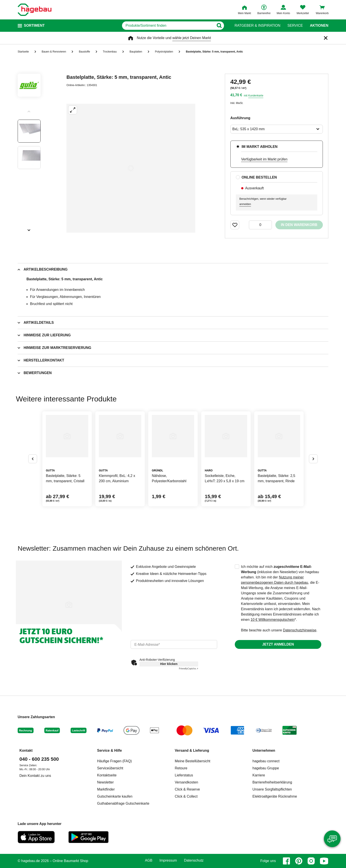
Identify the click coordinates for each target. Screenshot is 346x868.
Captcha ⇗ (189, 669)
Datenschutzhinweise (300, 630)
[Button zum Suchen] (219, 26)
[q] (168, 26)
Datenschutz (194, 860)
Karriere (259, 775)
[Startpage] (35, 10)
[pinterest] (299, 861)
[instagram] (311, 861)
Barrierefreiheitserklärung (272, 782)
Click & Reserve (187, 789)
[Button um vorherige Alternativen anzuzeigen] (33, 459)
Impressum (168, 860)
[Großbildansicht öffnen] (131, 168)
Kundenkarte (256, 96)
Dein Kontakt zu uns (35, 776)
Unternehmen (264, 750)
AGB (149, 860)
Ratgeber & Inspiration (257, 26)
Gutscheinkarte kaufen (115, 796)
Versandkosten (186, 782)
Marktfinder (106, 789)
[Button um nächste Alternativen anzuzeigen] (313, 459)
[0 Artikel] (260, 225)
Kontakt (26, 750)
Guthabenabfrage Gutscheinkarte (123, 803)
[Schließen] (326, 38)
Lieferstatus (184, 775)
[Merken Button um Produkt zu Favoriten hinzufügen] (235, 225)
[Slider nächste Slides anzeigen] (29, 229)
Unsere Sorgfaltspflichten (272, 789)
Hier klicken (169, 664)
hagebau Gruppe (266, 768)
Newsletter (105, 782)
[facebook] (286, 861)
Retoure (181, 768)
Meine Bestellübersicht (193, 761)
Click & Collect (186, 796)
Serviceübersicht (110, 768)
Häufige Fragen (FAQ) (114, 761)
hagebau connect (266, 761)
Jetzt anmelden (278, 644)
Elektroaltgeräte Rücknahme (275, 796)
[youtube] (324, 861)
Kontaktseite (107, 775)
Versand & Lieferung (192, 750)
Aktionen (319, 26)
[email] (174, 644)
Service (295, 26)
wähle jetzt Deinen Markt (192, 38)
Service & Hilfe (109, 750)
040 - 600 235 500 (39, 759)
